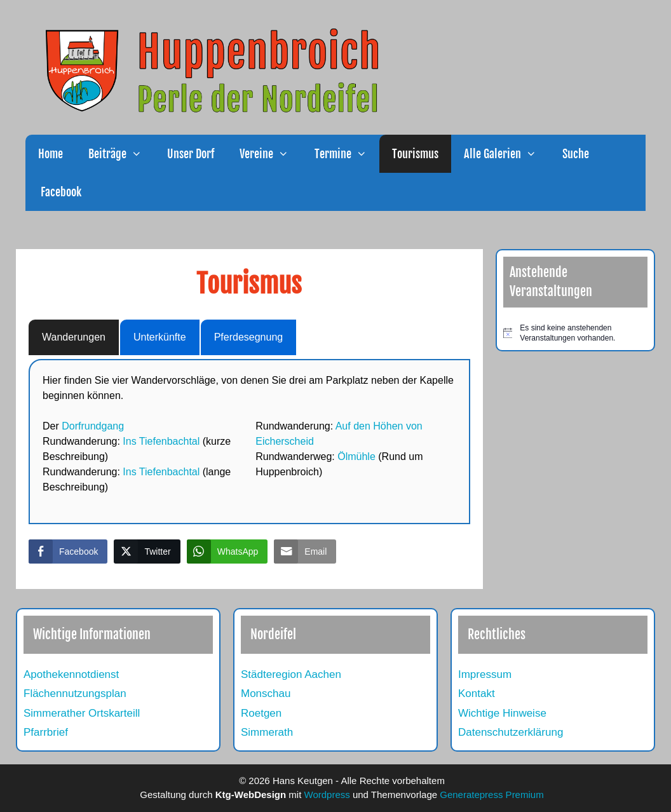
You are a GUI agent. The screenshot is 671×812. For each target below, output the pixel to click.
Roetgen (261, 713)
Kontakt (477, 694)
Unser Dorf (191, 154)
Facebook (60, 192)
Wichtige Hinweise (502, 713)
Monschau (266, 694)
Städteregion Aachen (291, 674)
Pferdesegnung (249, 337)
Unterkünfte (160, 337)
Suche (576, 154)
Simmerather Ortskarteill (82, 713)
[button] (140, 154)
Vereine (270, 154)
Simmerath (267, 732)
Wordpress (327, 795)
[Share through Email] (305, 551)
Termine (347, 154)
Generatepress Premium (491, 795)
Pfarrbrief (46, 732)
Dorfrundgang (93, 426)
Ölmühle (356, 457)
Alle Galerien (506, 154)
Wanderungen (74, 337)
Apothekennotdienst (71, 674)
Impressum (485, 674)
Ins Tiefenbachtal (161, 441)
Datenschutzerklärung (511, 732)
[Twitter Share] (147, 551)
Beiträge (121, 154)
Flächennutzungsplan (75, 694)
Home (51, 154)
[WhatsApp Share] (227, 551)
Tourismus (415, 154)
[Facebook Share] (68, 551)
